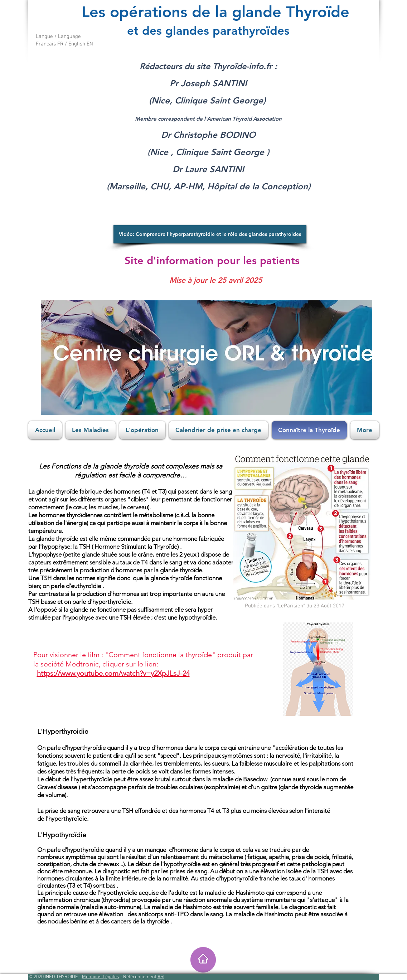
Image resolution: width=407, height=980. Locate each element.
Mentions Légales (101, 977)
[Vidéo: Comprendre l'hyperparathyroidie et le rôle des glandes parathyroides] (210, 234)
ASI (161, 977)
